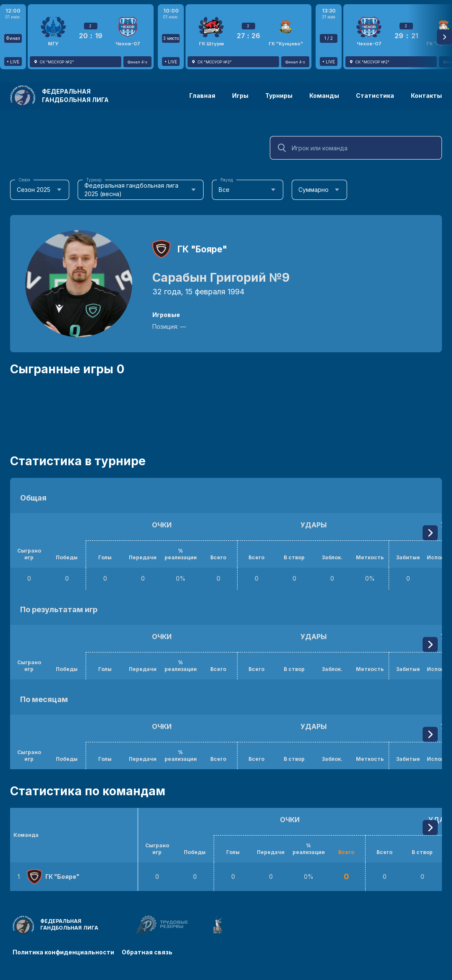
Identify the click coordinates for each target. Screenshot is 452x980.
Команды (324, 96)
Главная (202, 96)
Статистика (375, 96)
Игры (240, 96)
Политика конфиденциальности (63, 952)
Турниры (279, 96)
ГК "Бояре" (202, 249)
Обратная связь (148, 952)
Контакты (426, 96)
